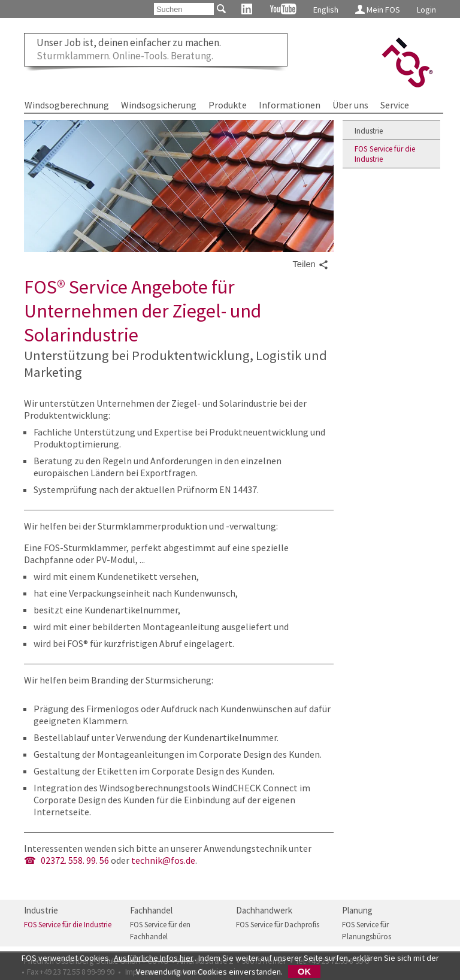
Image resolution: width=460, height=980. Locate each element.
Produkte (228, 105)
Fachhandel (151, 910)
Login (426, 10)
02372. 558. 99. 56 (75, 860)
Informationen (290, 105)
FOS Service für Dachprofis (278, 925)
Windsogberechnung (67, 105)
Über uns (350, 105)
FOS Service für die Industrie (385, 154)
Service (395, 105)
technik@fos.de (163, 860)
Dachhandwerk (264, 910)
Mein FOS (378, 10)
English (326, 10)
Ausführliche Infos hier (154, 958)
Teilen (310, 265)
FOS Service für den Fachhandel (160, 931)
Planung (357, 910)
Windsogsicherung (159, 105)
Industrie (369, 131)
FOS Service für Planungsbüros (367, 931)
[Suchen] (184, 9)
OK (304, 972)
